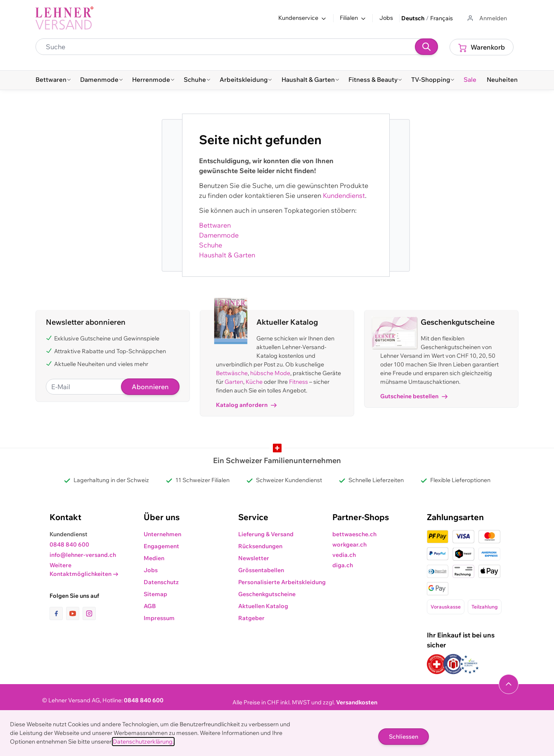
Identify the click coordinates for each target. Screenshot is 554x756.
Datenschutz (161, 582)
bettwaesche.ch (354, 534)
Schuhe (211, 245)
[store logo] (64, 18)
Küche (254, 382)
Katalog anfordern (246, 405)
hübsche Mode (270, 373)
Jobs (386, 18)
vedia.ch (344, 555)
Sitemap (155, 594)
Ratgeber (251, 618)
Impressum (159, 618)
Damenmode (219, 235)
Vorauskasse (446, 607)
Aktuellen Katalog (263, 606)
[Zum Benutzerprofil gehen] (487, 18)
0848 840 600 (69, 544)
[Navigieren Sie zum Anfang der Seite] (509, 684)
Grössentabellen (261, 570)
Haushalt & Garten (227, 255)
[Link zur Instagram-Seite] (89, 613)
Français (442, 18)
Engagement (161, 546)
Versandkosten (357, 702)
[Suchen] (426, 47)
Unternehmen (162, 534)
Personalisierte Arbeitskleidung (282, 582)
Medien (154, 558)
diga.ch (343, 565)
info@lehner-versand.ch (83, 555)
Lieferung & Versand (266, 534)
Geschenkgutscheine (267, 594)
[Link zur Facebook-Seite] (58, 613)
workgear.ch (349, 544)
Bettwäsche (232, 373)
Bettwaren (215, 225)
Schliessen (404, 737)
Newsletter (254, 558)
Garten (234, 382)
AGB (150, 606)
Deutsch (413, 18)
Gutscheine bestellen (414, 396)
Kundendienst (344, 195)
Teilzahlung (485, 607)
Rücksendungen (260, 546)
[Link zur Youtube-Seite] (74, 613)
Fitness (298, 382)
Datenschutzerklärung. (143, 742)
